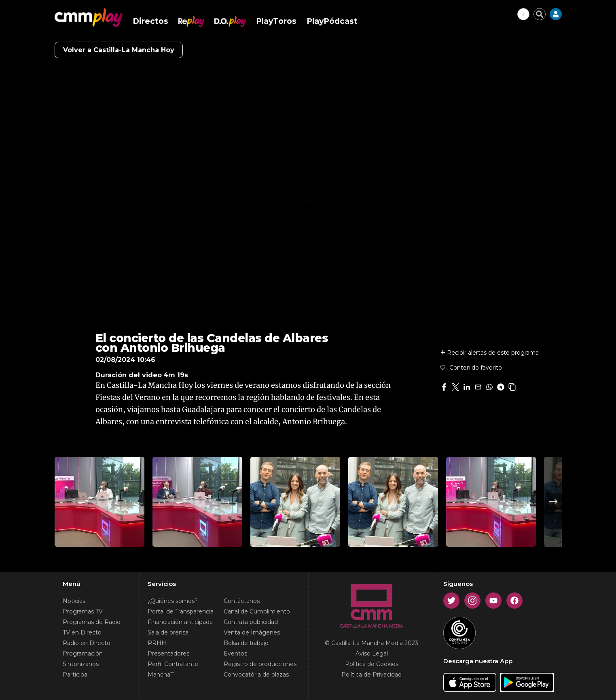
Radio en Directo (87, 643)
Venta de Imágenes (252, 632)
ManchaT (161, 675)
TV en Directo (82, 632)
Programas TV (83, 611)
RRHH (157, 643)
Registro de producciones (260, 664)
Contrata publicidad (251, 622)
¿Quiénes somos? (173, 601)
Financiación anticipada (180, 622)
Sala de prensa (168, 632)
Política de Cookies (372, 664)
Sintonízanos (81, 664)
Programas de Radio (92, 622)
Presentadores (168, 653)
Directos (150, 21)
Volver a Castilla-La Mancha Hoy (119, 50)
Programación (83, 653)
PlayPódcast (332, 21)
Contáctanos (242, 601)
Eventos (235, 653)
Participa (75, 675)
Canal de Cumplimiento (257, 611)
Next (553, 501)
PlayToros (276, 21)
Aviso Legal (372, 653)
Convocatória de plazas (256, 675)
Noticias (74, 601)
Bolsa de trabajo (246, 643)
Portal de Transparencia (181, 611)
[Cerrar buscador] (540, 14)
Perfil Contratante (173, 664)
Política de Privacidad (372, 675)
